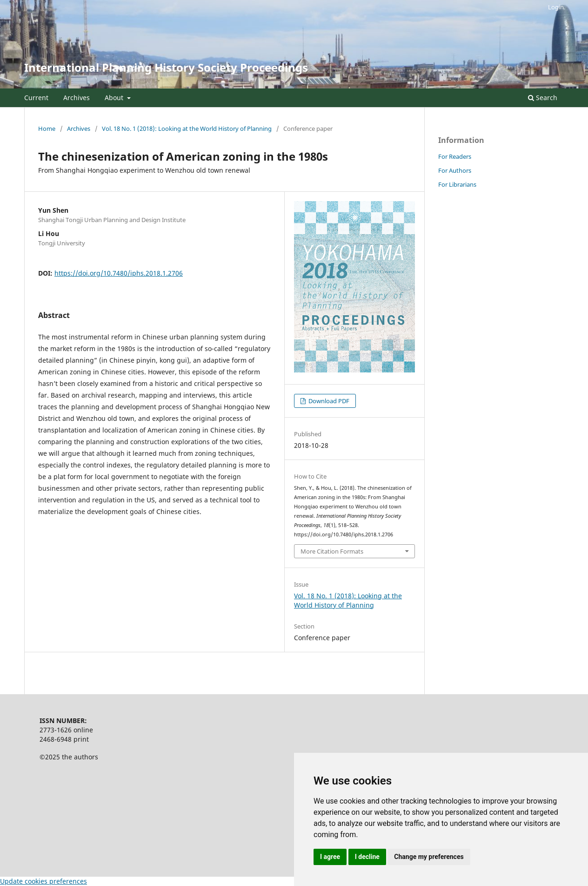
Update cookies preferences (43, 881)
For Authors (455, 170)
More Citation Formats (332, 551)
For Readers (455, 156)
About (115, 98)
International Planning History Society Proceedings (166, 67)
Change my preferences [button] (429, 857)
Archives (77, 98)
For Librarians (457, 184)
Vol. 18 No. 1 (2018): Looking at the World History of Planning (187, 129)
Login (556, 7)
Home (47, 129)
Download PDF (328, 401)
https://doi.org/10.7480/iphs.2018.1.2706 (119, 273)
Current (36, 98)
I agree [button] (330, 857)
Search (543, 98)
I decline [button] (367, 857)
